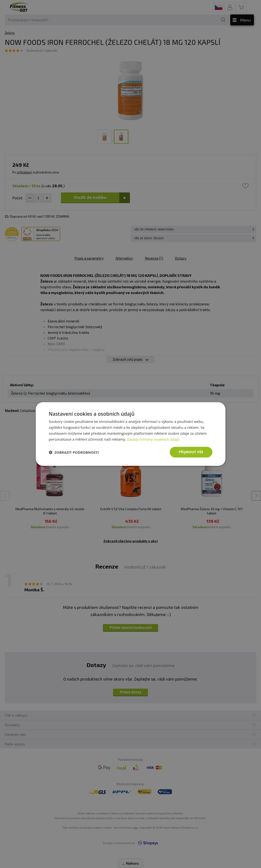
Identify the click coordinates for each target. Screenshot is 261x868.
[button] (74, 452)
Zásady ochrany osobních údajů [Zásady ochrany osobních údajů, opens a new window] (153, 439)
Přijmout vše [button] (191, 452)
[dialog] (131, 434)
